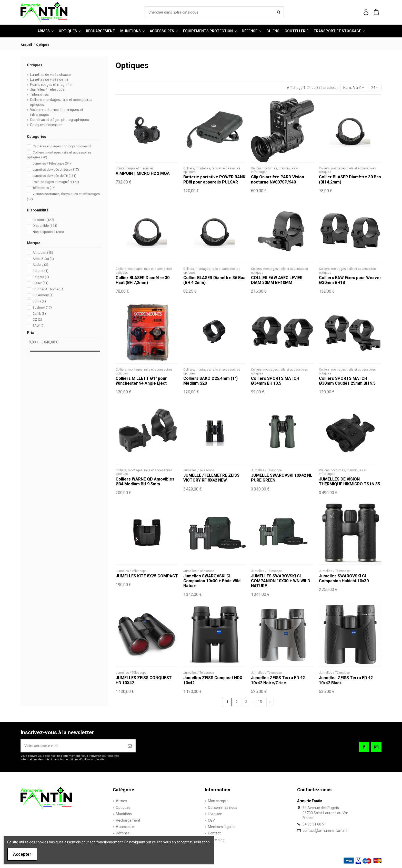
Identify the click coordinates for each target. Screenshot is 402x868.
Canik (39, 314)
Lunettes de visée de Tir (49, 79)
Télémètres (39, 95)
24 (375, 88)
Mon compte (218, 801)
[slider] (29, 351)
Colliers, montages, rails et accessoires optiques (61, 102)
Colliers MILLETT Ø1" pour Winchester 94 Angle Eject (141, 381)
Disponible (45, 226)
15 (260, 702)
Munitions (124, 814)
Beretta (41, 271)
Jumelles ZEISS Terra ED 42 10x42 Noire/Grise (278, 680)
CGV (211, 820)
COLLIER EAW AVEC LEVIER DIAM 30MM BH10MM (277, 280)
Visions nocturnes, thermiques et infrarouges (57, 112)
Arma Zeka (43, 259)
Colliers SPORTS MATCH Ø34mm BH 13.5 (275, 381)
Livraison (215, 814)
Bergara (41, 277)
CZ (37, 319)
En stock (43, 220)
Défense (123, 833)
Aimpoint (43, 253)
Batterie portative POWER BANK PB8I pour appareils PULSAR (214, 179)
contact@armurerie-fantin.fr (326, 831)
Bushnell (42, 307)
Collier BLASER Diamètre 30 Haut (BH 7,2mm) (143, 280)
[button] (164, 31)
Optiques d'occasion (46, 125)
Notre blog (216, 840)
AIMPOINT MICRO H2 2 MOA (143, 173)
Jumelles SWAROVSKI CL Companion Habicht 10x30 (344, 578)
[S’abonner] (130, 746)
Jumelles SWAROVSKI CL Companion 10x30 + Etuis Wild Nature (212, 581)
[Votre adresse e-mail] (72, 746)
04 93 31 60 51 (314, 824)
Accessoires (126, 827)
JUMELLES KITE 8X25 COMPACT (147, 576)
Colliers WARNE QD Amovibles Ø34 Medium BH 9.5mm (145, 482)
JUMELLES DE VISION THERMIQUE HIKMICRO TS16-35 (349, 482)
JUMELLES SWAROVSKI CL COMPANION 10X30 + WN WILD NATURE (281, 581)
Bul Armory (43, 295)
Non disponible (48, 232)
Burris (39, 301)
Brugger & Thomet (49, 289)
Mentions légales (222, 827)
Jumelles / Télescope (47, 89)
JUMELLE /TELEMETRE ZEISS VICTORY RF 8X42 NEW (211, 478)
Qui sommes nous (223, 808)
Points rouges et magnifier (51, 85)
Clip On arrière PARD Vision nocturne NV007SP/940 (278, 179)
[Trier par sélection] (354, 88)
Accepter (22, 854)
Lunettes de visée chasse (50, 75)
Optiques (35, 65)
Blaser (41, 283)
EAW (39, 326)
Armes (121, 801)
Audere (40, 265)
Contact (214, 833)
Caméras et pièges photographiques (59, 120)
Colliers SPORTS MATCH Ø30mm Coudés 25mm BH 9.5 (347, 381)
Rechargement (128, 820)
